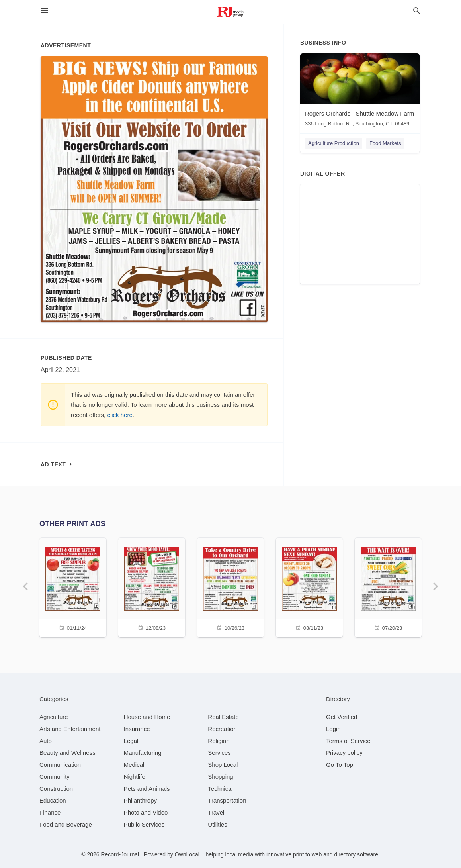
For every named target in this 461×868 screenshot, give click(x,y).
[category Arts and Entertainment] (70, 729)
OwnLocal (187, 854)
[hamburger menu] (44, 11)
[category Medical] (134, 765)
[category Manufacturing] (143, 753)
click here (120, 415)
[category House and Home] (147, 717)
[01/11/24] (73, 587)
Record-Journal (121, 854)
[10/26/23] (230, 587)
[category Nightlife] (135, 777)
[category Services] (219, 753)
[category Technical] (220, 789)
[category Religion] (219, 741)
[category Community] (55, 777)
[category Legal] (131, 741)
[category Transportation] (227, 800)
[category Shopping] (220, 777)
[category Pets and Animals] (147, 789)
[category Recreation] (222, 729)
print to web (307, 854)
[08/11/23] (309, 587)
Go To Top (340, 765)
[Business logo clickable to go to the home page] (230, 12)
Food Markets (385, 143)
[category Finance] (50, 812)
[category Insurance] (137, 729)
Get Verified (342, 717)
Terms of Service (348, 741)
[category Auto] (46, 741)
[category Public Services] (144, 824)
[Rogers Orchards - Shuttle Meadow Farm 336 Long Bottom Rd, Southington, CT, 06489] (360, 92)
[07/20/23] (388, 587)
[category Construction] (56, 789)
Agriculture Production (334, 143)
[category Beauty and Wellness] (67, 753)
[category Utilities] (217, 824)
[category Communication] (60, 765)
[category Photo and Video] (146, 812)
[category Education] (53, 800)
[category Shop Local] (223, 765)
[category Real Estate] (223, 717)
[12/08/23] (152, 587)
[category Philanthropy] (140, 800)
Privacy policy (344, 753)
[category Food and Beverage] (66, 824)
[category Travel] (216, 812)
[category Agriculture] (54, 717)
